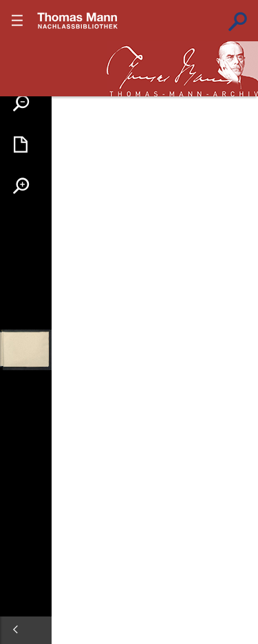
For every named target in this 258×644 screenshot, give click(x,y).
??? (78, 21)
